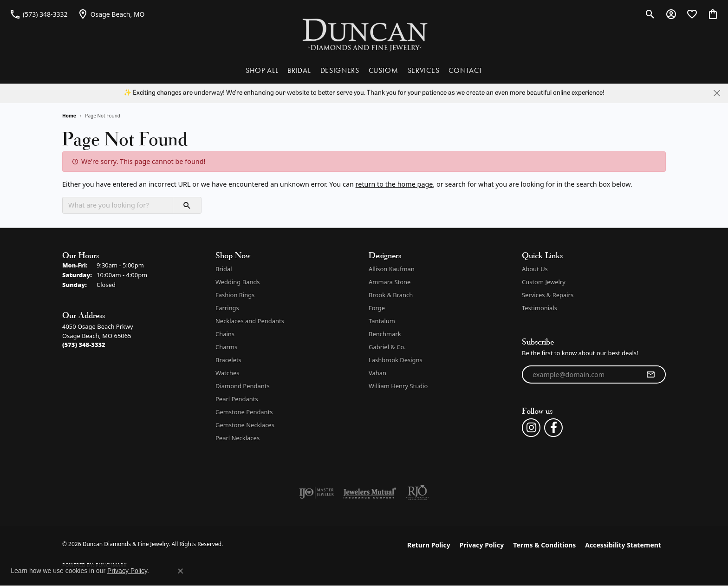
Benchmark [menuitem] (385, 334)
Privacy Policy (482, 545)
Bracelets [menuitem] (228, 360)
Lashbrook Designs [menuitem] (396, 360)
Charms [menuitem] (226, 347)
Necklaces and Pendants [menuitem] (250, 321)
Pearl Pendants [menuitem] (237, 399)
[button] (650, 14)
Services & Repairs (548, 295)
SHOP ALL (262, 70)
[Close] (717, 93)
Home (69, 116)
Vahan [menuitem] (377, 373)
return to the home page (394, 184)
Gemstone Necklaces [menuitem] (245, 425)
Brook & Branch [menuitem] (391, 295)
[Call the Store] (84, 345)
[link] (39, 14)
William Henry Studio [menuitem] (398, 386)
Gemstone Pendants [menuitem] (244, 412)
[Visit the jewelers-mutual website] (370, 493)
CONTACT (465, 70)
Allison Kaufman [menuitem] (392, 269)
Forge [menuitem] (377, 308)
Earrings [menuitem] (227, 308)
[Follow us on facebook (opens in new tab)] (553, 428)
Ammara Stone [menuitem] (390, 282)
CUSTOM (383, 70)
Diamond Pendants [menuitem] (243, 386)
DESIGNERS (340, 70)
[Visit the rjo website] (417, 493)
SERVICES (423, 70)
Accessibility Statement (623, 545)
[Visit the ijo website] (316, 493)
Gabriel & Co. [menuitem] (387, 347)
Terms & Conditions (544, 545)
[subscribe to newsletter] (650, 375)
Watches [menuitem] (227, 373)
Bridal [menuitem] (224, 269)
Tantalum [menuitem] (382, 321)
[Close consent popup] (181, 571)
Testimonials (539, 308)
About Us (535, 269)
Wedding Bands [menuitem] (238, 282)
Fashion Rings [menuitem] (235, 295)
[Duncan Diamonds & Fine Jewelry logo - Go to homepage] (364, 34)
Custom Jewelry (544, 282)
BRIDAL (299, 70)
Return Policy (429, 545)
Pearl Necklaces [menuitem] (237, 438)
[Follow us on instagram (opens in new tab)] (531, 428)
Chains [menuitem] (225, 334)
